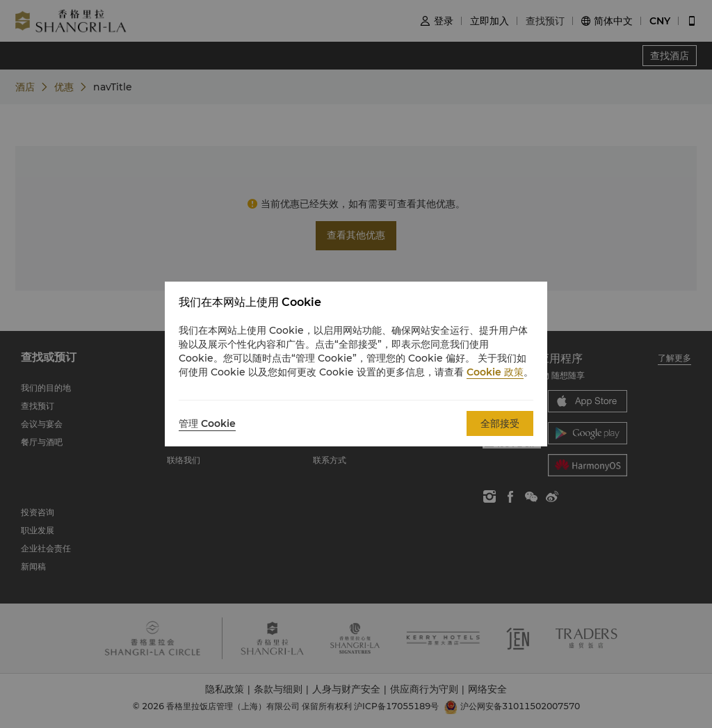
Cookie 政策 (495, 372)
